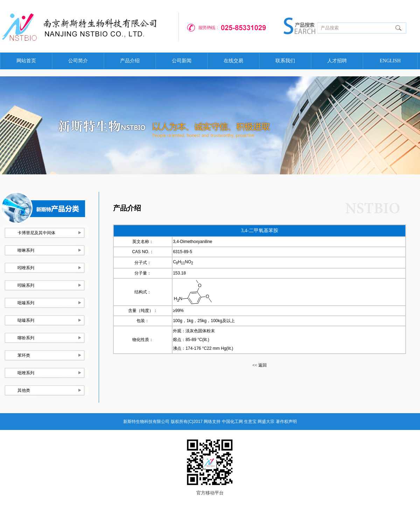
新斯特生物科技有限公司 (146, 422)
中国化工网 (232, 422)
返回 (260, 365)
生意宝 (250, 422)
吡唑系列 (26, 373)
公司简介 (78, 61)
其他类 (24, 390)
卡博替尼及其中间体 (36, 233)
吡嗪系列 (26, 303)
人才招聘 (337, 61)
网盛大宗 (266, 422)
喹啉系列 (26, 250)
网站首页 (26, 61)
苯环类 (24, 355)
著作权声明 (286, 422)
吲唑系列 (26, 268)
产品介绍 (130, 61)
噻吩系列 (26, 338)
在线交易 (233, 61)
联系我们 (285, 61)
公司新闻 (182, 61)
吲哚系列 (26, 285)
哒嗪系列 (26, 320)
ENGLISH (390, 61)
